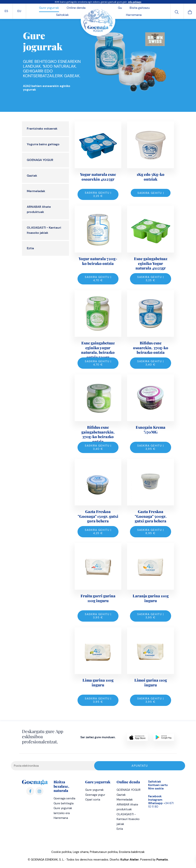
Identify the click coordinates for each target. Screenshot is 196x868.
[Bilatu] (177, 12)
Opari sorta (93, 800)
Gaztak (32, 176)
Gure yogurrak (94, 790)
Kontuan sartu (158, 785)
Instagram (155, 800)
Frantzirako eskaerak (42, 129)
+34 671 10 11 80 (161, 805)
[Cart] (190, 12)
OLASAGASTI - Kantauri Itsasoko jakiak (128, 819)
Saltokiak (155, 782)
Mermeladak (36, 191)
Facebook (155, 796)
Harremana (61, 818)
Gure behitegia (64, 803)
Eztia (30, 248)
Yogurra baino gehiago (43, 144)
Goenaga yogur (95, 795)
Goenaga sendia (64, 798)
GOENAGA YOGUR (40, 160)
